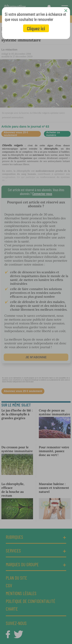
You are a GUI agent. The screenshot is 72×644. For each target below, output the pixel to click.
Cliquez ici (36, 28)
